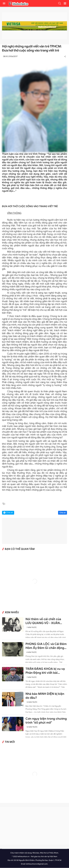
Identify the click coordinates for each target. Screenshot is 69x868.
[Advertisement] (34, 826)
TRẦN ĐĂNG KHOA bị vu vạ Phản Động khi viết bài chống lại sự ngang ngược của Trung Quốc (45, 671)
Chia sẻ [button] (9, 513)
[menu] (4, 3)
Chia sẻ (63, 513)
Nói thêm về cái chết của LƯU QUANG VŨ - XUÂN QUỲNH (43, 621)
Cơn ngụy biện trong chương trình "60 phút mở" (46, 721)
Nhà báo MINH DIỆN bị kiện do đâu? (45, 696)
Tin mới (10, 742)
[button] (60, 3)
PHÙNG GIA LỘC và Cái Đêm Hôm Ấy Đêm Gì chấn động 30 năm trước (46, 646)
